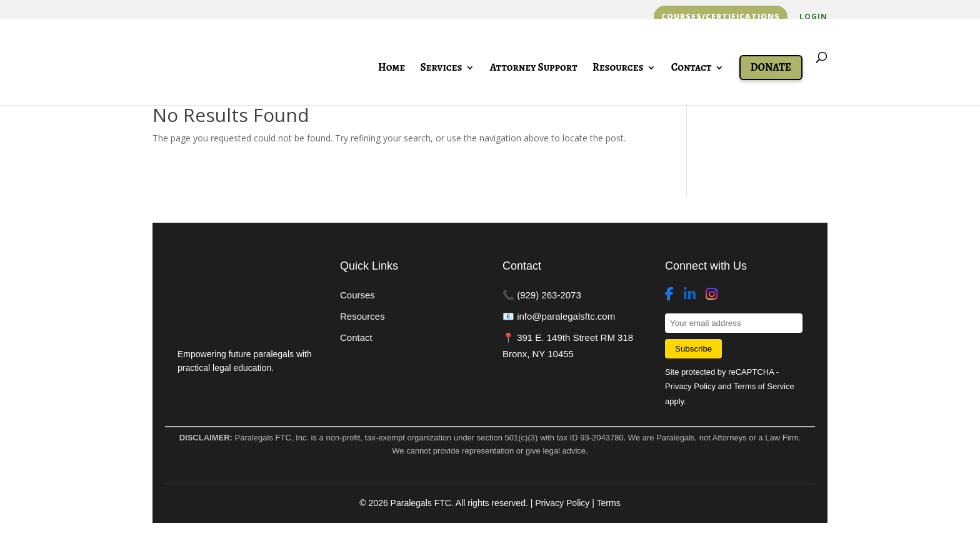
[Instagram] (712, 295)
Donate (771, 67)
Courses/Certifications (721, 17)
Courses (357, 295)
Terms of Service (764, 386)
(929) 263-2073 (549, 295)
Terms (609, 503)
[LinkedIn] (690, 295)
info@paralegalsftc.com (566, 316)
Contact (692, 69)
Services (442, 69)
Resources (618, 69)
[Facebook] (669, 295)
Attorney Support (534, 69)
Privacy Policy (690, 386)
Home (392, 69)
